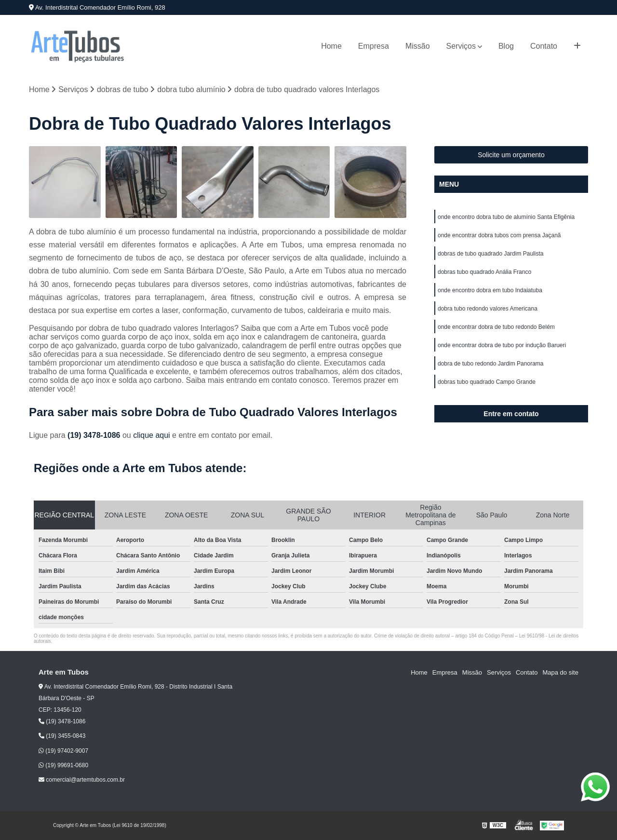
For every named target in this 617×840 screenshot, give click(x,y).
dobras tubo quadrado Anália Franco (484, 272)
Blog (506, 46)
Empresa (374, 46)
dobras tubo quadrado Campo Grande (487, 382)
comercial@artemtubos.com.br (82, 780)
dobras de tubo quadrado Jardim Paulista (490, 254)
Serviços (461, 46)
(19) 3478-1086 (95, 435)
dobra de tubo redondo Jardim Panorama (490, 364)
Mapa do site (560, 672)
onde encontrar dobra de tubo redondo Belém (496, 327)
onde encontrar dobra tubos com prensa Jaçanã (499, 235)
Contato (544, 46)
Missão (418, 46)
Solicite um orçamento (511, 155)
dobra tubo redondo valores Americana (488, 309)
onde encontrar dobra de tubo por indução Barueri (502, 345)
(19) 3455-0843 (62, 736)
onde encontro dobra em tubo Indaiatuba (490, 290)
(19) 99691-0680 (63, 765)
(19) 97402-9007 (63, 751)
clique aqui (152, 435)
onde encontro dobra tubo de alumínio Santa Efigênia (506, 217)
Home (331, 46)
